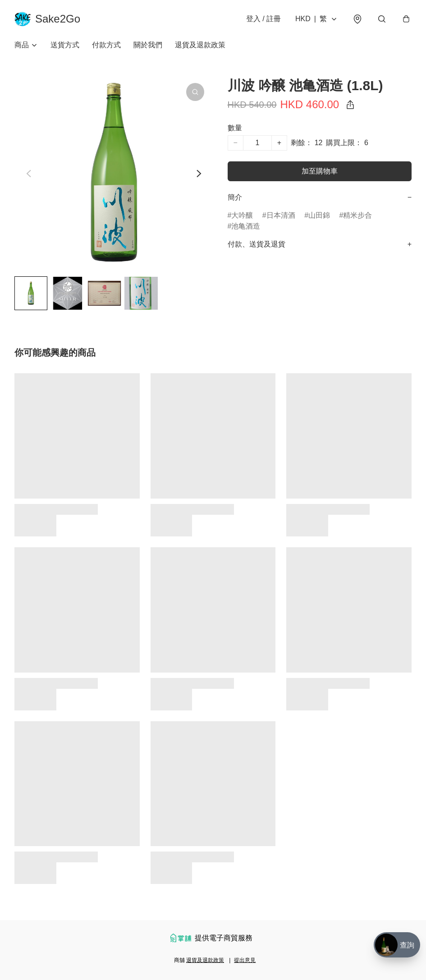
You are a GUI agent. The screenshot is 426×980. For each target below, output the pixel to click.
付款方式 (106, 45)
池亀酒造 (246, 226)
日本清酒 (281, 215)
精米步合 (357, 215)
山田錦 (319, 215)
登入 (263, 19)
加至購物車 (320, 171)
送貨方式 (65, 45)
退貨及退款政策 (200, 45)
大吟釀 (242, 215)
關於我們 (148, 45)
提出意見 (245, 960)
